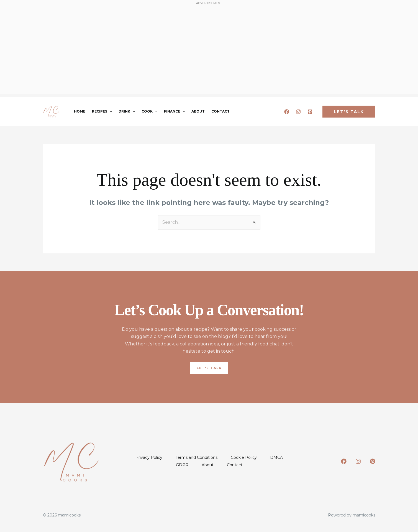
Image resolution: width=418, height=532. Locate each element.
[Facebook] (287, 112)
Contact (220, 111)
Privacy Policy (149, 457)
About (198, 111)
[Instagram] (298, 112)
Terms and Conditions (197, 457)
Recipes (102, 111)
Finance (174, 111)
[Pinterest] (310, 112)
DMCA (276, 457)
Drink (127, 111)
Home (80, 111)
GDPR (182, 465)
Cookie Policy (244, 457)
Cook (149, 111)
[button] (110, 111)
